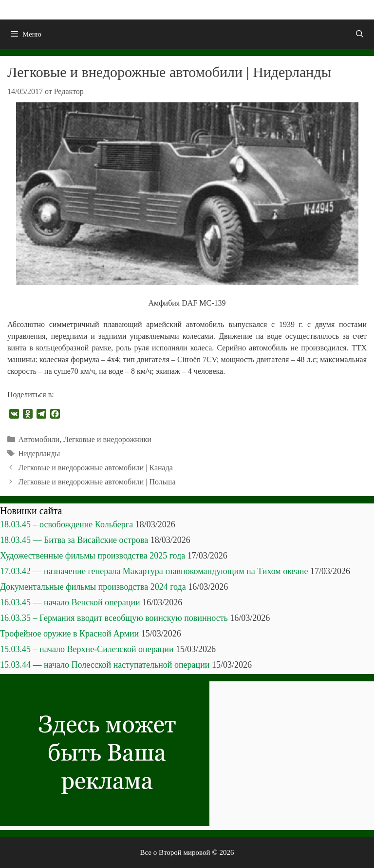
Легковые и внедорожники (107, 439)
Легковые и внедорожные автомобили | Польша (97, 482)
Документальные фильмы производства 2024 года (93, 587)
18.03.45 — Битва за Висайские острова (74, 540)
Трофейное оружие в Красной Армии (69, 634)
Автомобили (39, 439)
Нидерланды (39, 453)
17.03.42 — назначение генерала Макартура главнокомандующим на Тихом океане (154, 571)
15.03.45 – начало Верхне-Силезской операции (87, 649)
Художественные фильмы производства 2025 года (93, 556)
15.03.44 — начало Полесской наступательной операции (105, 665)
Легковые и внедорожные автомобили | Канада (96, 468)
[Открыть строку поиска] (360, 34)
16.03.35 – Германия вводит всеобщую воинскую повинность (114, 618)
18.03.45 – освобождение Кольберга (66, 524)
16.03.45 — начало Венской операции (70, 602)
